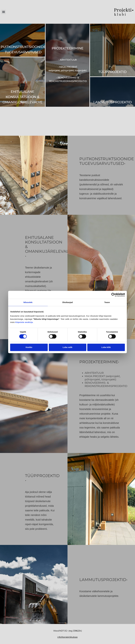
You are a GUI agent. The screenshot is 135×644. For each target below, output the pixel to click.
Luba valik (67, 347)
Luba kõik (106, 347)
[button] (3, 12)
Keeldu (29, 347)
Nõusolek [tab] (28, 302)
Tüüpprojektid (113, 72)
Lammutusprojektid (113, 102)
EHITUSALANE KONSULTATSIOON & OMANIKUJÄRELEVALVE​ (22, 97)
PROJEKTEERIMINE (68, 48)
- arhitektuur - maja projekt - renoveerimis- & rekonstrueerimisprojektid (68, 70)
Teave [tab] (107, 302)
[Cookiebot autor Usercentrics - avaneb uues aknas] (113, 295)
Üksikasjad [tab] (67, 302)
